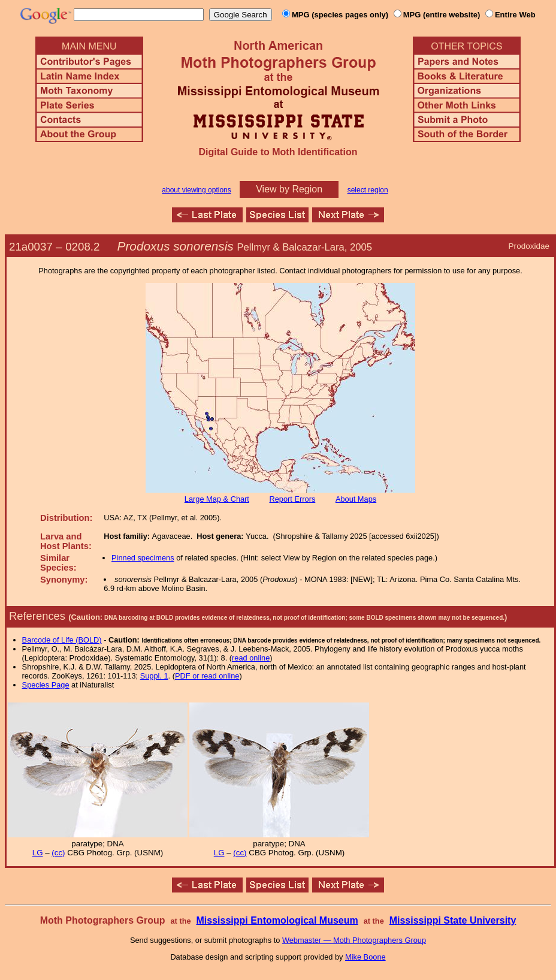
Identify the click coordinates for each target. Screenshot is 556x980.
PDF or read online (207, 676)
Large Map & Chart (217, 499)
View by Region (289, 189)
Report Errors (293, 499)
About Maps (356, 499)
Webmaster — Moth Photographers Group (354, 940)
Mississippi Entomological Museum (277, 920)
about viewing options (196, 190)
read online (251, 658)
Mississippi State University (453, 920)
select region (368, 190)
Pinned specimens (143, 558)
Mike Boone (365, 957)
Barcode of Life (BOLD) (62, 640)
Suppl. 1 (154, 676)
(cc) (58, 853)
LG (38, 853)
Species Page (46, 685)
